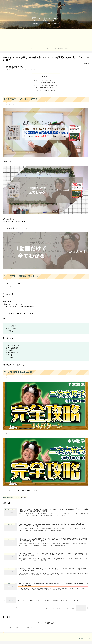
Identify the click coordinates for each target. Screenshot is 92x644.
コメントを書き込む (46, 626)
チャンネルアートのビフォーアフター (47, 80)
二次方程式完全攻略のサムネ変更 (45, 91)
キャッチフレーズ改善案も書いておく (47, 86)
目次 (44, 76)
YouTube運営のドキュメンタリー (11, 498)
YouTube (24, 498)
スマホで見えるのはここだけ (47, 83)
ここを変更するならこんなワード (48, 88)
